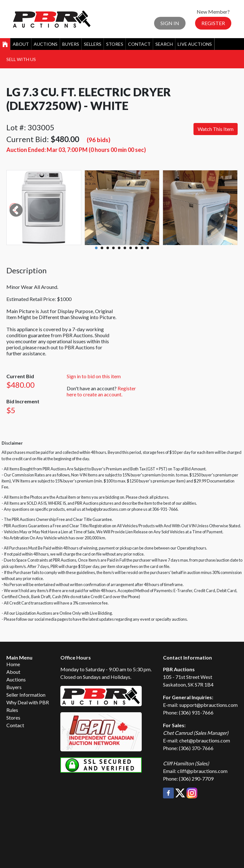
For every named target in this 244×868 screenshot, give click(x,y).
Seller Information (26, 695)
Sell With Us (21, 59)
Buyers (71, 44)
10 (148, 248)
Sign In (170, 23)
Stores (115, 44)
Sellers (93, 44)
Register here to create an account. (101, 391)
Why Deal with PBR (28, 702)
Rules (12, 710)
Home (13, 664)
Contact (139, 44)
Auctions (46, 44)
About (21, 44)
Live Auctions (195, 44)
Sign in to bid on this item (94, 376)
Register (213, 23)
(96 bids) (98, 140)
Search (164, 44)
